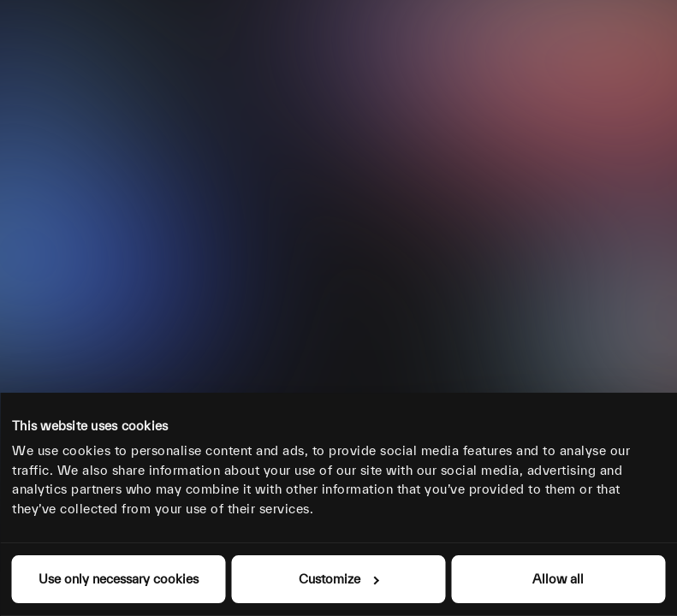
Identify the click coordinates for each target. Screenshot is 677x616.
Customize (339, 579)
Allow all (558, 579)
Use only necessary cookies (119, 579)
